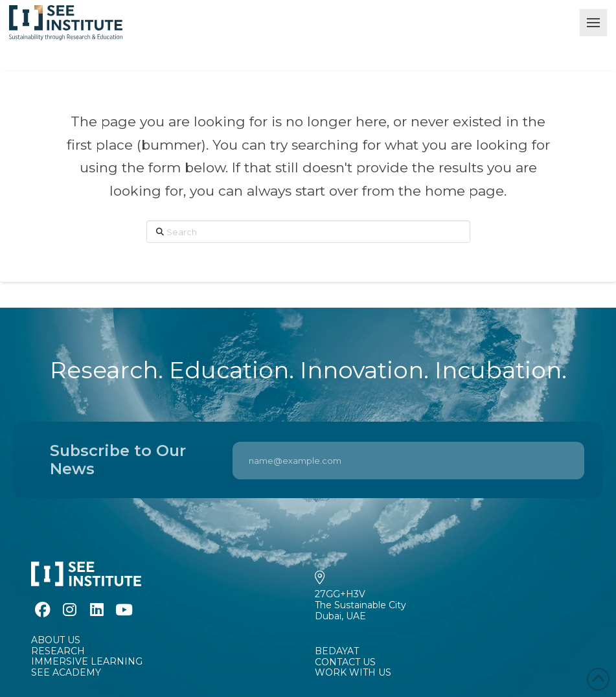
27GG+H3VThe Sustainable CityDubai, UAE (360, 605)
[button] (593, 23)
